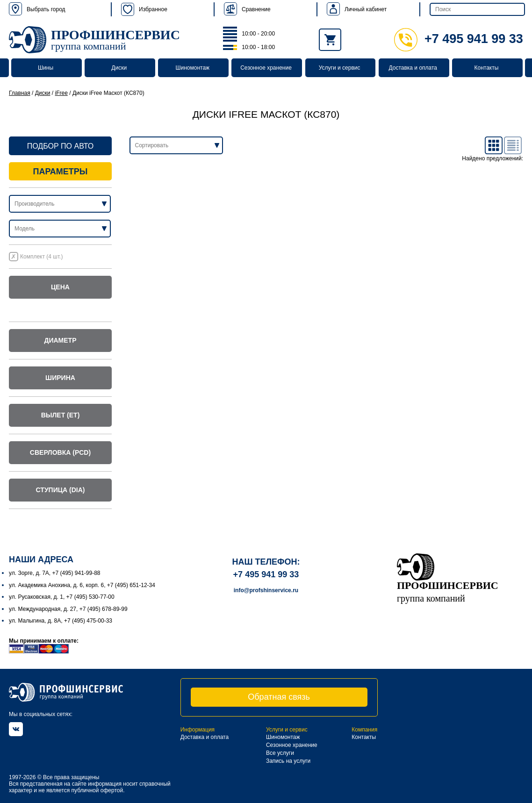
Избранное (144, 9)
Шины (46, 68)
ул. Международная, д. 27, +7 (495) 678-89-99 (68, 609)
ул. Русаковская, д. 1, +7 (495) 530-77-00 (62, 597)
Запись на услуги (288, 761)
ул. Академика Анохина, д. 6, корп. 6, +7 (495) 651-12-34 (82, 585)
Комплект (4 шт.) (41, 257)
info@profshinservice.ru (266, 590)
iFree (61, 93)
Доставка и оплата (413, 68)
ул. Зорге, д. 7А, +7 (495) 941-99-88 (55, 573)
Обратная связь (279, 697)
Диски (119, 68)
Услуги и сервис (340, 68)
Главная (20, 93)
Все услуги (280, 753)
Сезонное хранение (266, 68)
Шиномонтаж (193, 68)
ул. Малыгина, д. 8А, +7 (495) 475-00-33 (61, 621)
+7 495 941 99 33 (459, 39)
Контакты (486, 68)
